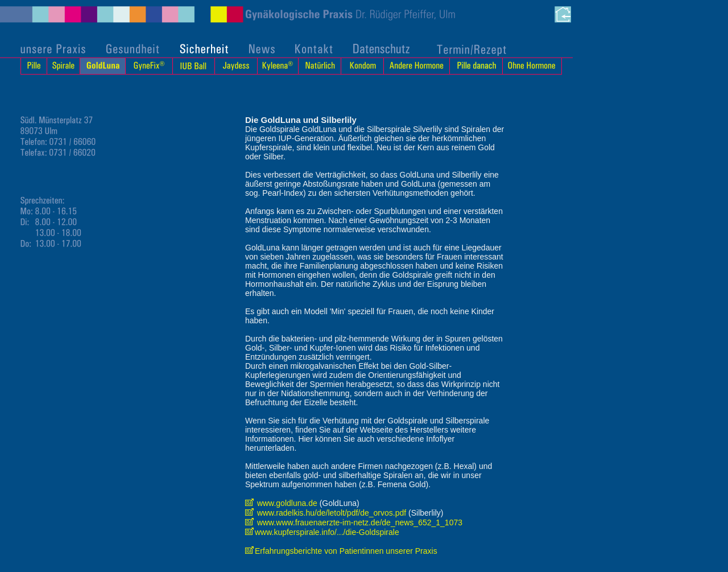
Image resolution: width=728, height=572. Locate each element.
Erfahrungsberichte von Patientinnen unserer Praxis (341, 551)
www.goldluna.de (282, 503)
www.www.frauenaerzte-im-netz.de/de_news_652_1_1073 (354, 522)
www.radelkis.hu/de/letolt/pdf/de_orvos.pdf (326, 513)
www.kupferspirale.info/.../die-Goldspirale (322, 532)
